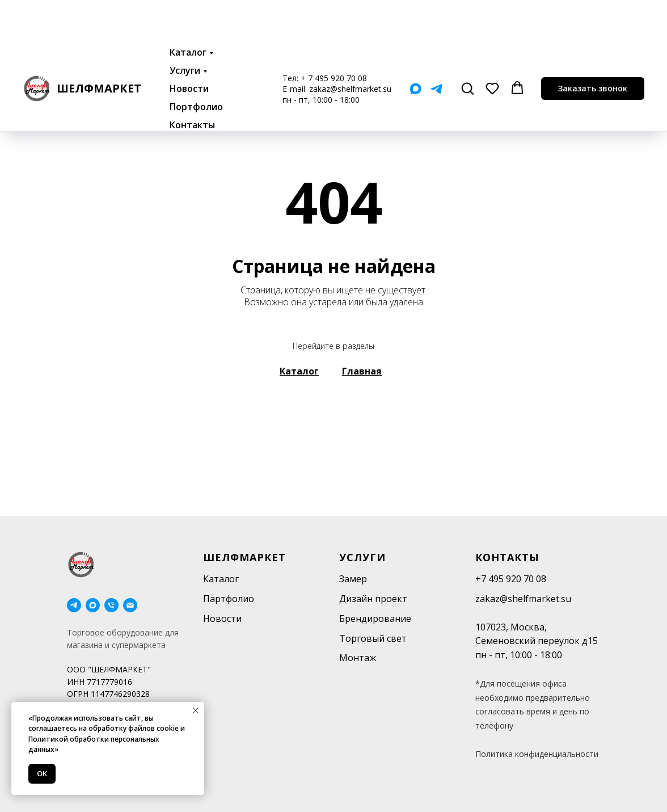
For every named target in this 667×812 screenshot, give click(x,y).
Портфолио (196, 61)
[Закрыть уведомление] (196, 710)
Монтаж (358, 658)
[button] (467, 42)
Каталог (188, 6)
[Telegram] (436, 43)
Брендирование (375, 619)
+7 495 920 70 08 (511, 579)
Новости (189, 43)
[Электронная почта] (130, 605)
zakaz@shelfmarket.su (350, 43)
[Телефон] (111, 605)
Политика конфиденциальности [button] (537, 754)
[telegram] (74, 605)
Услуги (185, 24)
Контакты (192, 79)
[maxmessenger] (93, 605)
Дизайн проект (373, 599)
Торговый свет (373, 638)
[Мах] (415, 43)
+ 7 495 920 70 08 (334, 32)
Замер (353, 579)
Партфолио (229, 599)
